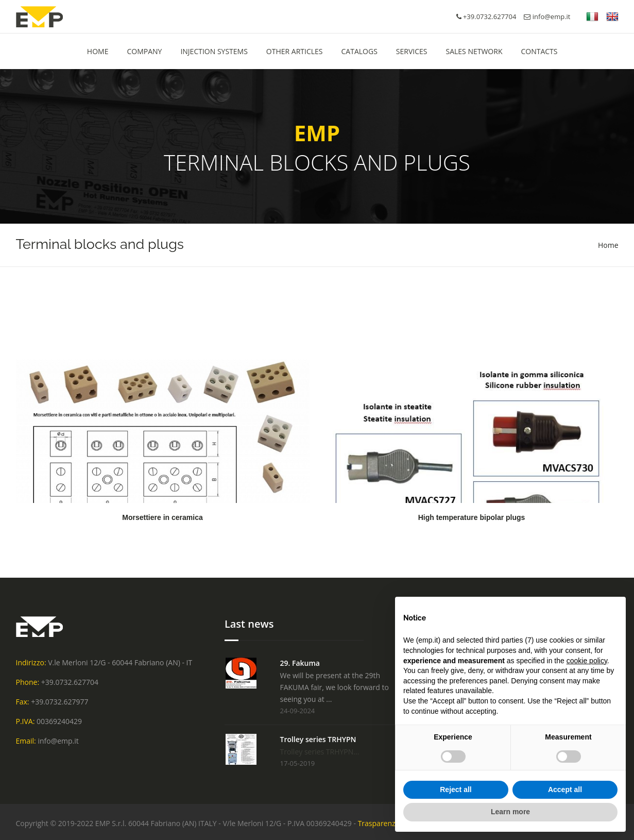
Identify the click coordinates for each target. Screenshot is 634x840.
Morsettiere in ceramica (162, 517)
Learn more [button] (510, 812)
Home (608, 245)
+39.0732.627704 (70, 682)
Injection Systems (214, 51)
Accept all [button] (565, 789)
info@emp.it (547, 16)
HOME (98, 51)
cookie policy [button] (587, 661)
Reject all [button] (456, 789)
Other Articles (295, 51)
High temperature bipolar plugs (472, 517)
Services (412, 51)
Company (144, 51)
